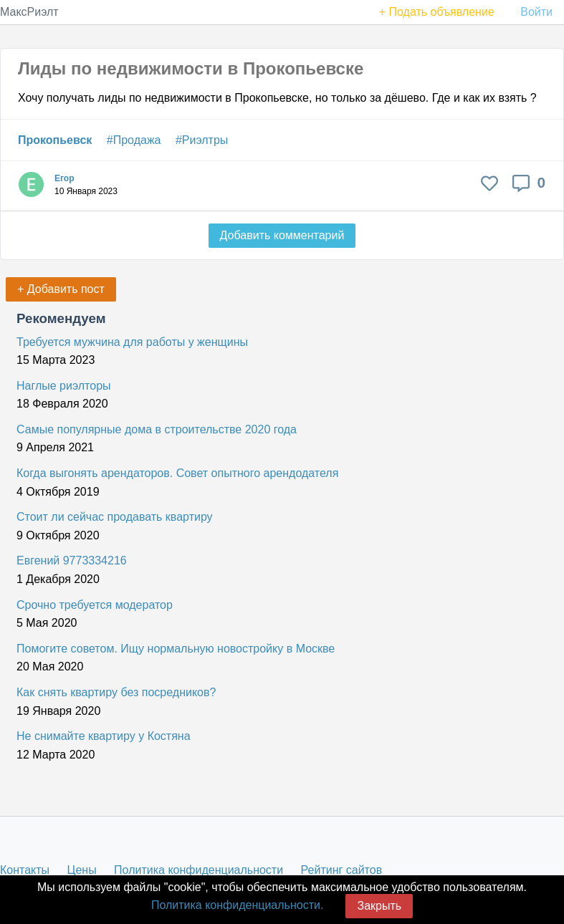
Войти (536, 12)
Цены (82, 870)
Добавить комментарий (282, 235)
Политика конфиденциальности (199, 870)
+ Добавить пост (61, 289)
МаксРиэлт (29, 12)
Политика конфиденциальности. (237, 905)
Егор (64, 178)
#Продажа (134, 140)
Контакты (25, 870)
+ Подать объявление (437, 12)
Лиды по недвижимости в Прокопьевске (191, 68)
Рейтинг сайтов (342, 870)
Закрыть (379, 906)
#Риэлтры (202, 140)
